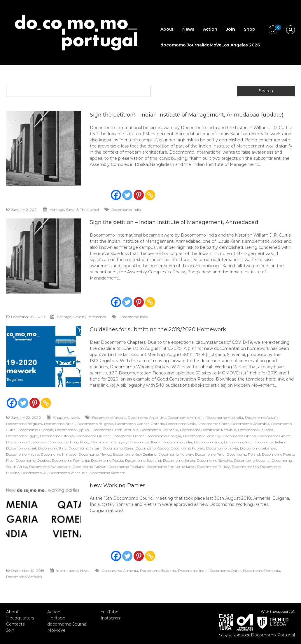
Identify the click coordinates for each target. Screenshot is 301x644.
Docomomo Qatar (225, 571)
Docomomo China (213, 424)
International (67, 571)
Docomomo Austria (262, 418)
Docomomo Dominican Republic (208, 430)
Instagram (111, 618)
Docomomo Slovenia (252, 460)
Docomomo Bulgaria (95, 424)
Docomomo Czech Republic (114, 430)
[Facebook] (116, 195)
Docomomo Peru (210, 454)
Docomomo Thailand (126, 467)
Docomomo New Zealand (135, 454)
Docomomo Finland (93, 436)
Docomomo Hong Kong (69, 442)
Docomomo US (34, 473)
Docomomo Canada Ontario (140, 424)
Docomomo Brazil (60, 424)
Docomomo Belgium (24, 424)
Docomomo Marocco (59, 454)
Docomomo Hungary (110, 442)
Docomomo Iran (208, 442)
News (188, 29)
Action (210, 29)
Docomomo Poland (243, 454)
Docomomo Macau (22, 454)
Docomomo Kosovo (152, 448)
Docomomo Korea (118, 448)
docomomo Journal (182, 45)
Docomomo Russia (107, 460)
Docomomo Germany (202, 436)
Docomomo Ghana (239, 436)
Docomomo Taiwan (90, 467)
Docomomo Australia (225, 418)
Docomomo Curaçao (35, 430)
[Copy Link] (150, 195)
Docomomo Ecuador (256, 430)
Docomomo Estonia (57, 436)
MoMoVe (212, 45)
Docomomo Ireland (270, 442)
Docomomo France (128, 436)
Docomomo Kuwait (187, 448)
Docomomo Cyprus (72, 430)
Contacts (15, 624)
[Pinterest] (139, 195)
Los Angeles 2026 (241, 45)
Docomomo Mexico (95, 454)
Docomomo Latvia (222, 448)
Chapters (61, 418)
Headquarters (20, 618)
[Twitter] (127, 195)
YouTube (110, 612)
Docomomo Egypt (22, 436)
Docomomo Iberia (145, 442)
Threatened (89, 210)
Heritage (57, 210)
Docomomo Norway (176, 454)
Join (231, 29)
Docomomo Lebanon (258, 448)
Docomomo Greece (274, 436)
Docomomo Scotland (143, 460)
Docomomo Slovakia (215, 460)
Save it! (72, 210)
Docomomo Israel (21, 448)
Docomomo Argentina (147, 418)
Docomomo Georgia (164, 436)
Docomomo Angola (109, 418)
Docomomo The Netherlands (171, 467)
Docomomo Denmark (159, 430)
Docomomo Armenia (186, 418)
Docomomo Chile (181, 424)
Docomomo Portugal (273, 635)
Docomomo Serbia (179, 460)
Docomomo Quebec (33, 460)
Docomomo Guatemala (26, 442)
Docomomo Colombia (250, 424)
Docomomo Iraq (238, 442)
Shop (250, 29)
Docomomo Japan (84, 448)
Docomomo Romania (70, 460)
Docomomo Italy (52, 448)
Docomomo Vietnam (107, 473)
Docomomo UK (245, 467)
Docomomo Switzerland (50, 467)
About (167, 29)
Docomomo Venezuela (68, 473)
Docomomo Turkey (213, 467)
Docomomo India (126, 210)
